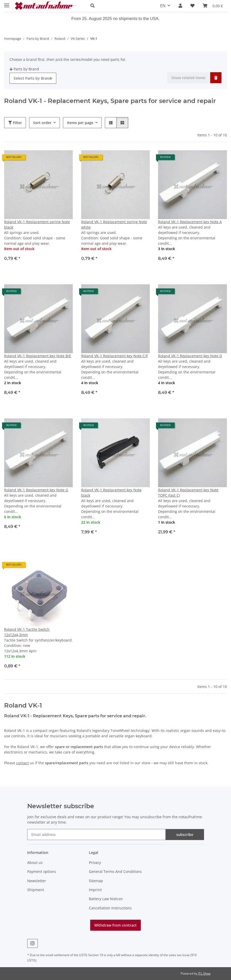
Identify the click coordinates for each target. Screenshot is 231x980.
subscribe (185, 835)
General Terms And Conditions (115, 871)
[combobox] (33, 78)
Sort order (42, 123)
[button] (119, 6)
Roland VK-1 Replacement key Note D (190, 356)
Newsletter (37, 881)
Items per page (80, 123)
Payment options (42, 871)
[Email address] (96, 835)
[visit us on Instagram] (33, 943)
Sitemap (96, 881)
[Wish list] (192, 6)
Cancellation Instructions (110, 908)
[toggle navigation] (7, 3)
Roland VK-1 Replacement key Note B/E (38, 356)
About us (35, 863)
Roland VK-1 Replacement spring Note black (37, 224)
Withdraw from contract (115, 925)
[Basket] (213, 6)
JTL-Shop (204, 973)
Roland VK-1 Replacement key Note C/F (115, 356)
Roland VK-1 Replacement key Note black (111, 493)
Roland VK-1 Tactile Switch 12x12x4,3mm (27, 632)
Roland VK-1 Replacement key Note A (190, 222)
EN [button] (163, 6)
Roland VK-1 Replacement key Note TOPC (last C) (188, 493)
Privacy (95, 863)
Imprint (95, 890)
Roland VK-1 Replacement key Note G (36, 490)
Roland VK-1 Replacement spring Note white (114, 224)
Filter (15, 123)
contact (22, 763)
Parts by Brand (24, 69)
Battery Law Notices (106, 899)
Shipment (36, 890)
